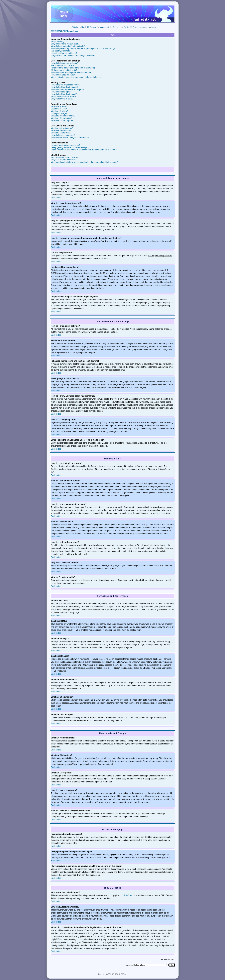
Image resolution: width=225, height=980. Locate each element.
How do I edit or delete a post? (65, 87)
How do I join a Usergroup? (63, 135)
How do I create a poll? (61, 92)
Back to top (56, 198)
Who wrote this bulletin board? (64, 157)
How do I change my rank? (63, 75)
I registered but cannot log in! (64, 53)
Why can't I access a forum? (64, 96)
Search (92, 27)
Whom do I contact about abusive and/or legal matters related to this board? (85, 162)
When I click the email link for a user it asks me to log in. (76, 77)
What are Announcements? (63, 116)
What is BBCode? (59, 106)
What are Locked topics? (62, 120)
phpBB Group (127, 895)
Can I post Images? (60, 113)
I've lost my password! (61, 51)
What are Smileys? (59, 111)
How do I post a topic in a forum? (66, 85)
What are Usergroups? (61, 133)
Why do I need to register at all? (65, 44)
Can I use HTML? (59, 109)
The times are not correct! (62, 65)
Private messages (139, 27)
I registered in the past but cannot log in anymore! (73, 55)
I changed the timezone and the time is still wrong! (73, 68)
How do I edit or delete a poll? (64, 94)
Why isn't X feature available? (64, 160)
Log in (153, 27)
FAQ (83, 27)
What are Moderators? (61, 130)
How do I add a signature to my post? (68, 89)
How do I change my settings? (64, 63)
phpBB (108, 974)
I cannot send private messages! (65, 145)
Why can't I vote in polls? (62, 99)
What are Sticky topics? (61, 118)
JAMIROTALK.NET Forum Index (64, 31)
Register (115, 27)
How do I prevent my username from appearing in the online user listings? (84, 48)
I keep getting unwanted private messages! (70, 147)
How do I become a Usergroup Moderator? (70, 137)
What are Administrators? (62, 128)
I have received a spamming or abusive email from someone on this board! (84, 150)
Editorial (74, 27)
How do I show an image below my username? (72, 72)
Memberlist (103, 27)
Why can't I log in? (59, 41)
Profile (125, 27)
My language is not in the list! (64, 70)
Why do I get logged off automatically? (68, 46)
